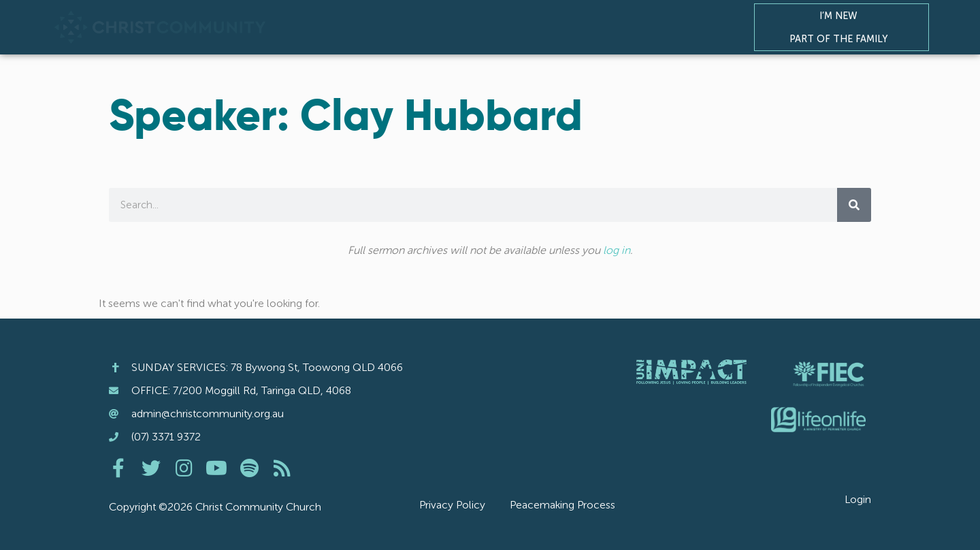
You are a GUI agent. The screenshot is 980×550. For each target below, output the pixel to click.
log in (617, 250)
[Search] (854, 205)
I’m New (842, 16)
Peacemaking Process (562, 505)
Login (858, 499)
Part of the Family (842, 39)
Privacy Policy (452, 505)
